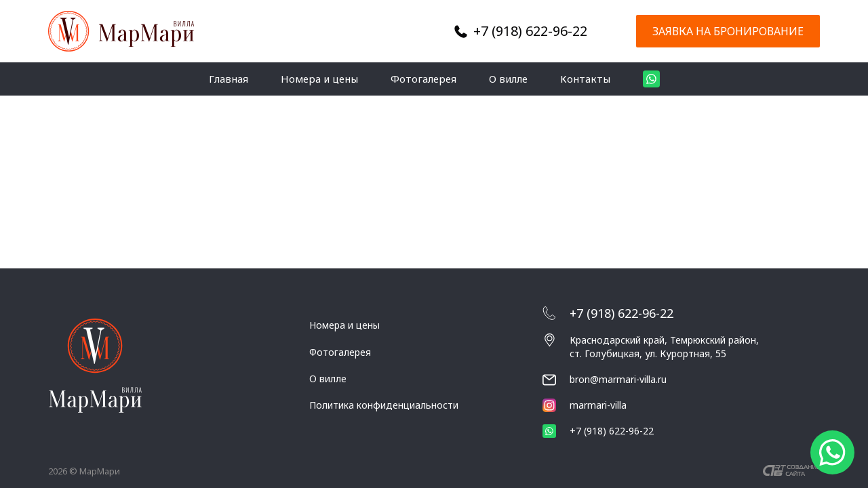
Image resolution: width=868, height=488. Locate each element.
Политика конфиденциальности (384, 405)
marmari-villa (585, 405)
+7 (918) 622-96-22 (530, 31)
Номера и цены (319, 79)
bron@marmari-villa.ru (618, 379)
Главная (229, 79)
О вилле (508, 79)
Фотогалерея (423, 79)
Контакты (585, 79)
